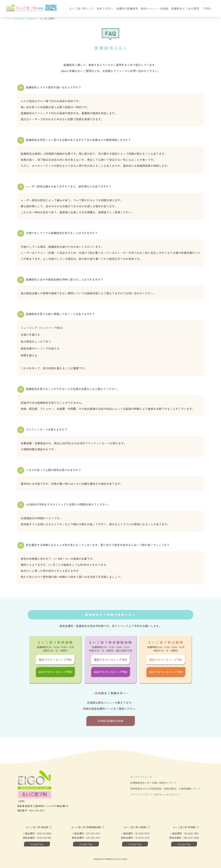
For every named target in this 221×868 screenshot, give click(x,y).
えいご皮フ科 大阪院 (135, 827)
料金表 (164, 9)
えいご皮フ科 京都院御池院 (86, 827)
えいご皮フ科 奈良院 (37, 827)
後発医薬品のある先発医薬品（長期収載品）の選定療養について (165, 789)
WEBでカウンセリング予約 (55, 672)
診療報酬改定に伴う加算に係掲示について (153, 783)
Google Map (37, 844)
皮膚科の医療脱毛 (127, 9)
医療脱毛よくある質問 (185, 9)
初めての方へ (105, 9)
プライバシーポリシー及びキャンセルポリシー (156, 794)
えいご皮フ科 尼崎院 (184, 827)
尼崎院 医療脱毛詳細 (110, 721)
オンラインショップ (141, 777)
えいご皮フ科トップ (81, 9)
